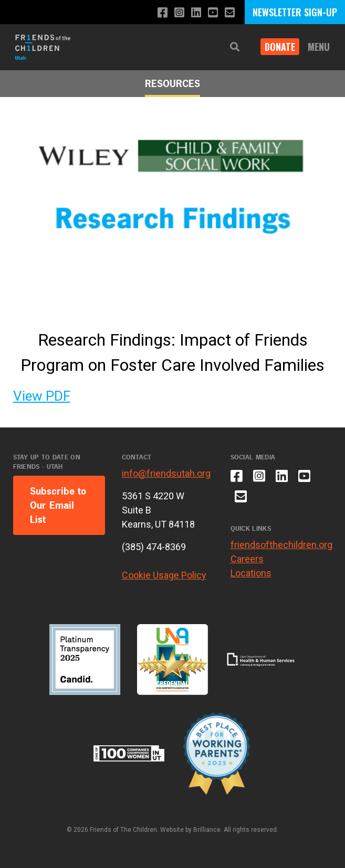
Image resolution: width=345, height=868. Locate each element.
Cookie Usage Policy (164, 575)
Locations (251, 573)
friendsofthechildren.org (281, 545)
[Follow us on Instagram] (179, 13)
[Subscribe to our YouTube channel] (213, 13)
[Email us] (230, 13)
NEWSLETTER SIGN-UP (295, 12)
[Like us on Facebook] (163, 13)
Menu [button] (319, 47)
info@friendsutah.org (166, 473)
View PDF (42, 396)
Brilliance (207, 830)
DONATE (280, 47)
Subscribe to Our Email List (58, 505)
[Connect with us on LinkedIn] (196, 13)
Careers (247, 559)
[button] (235, 47)
